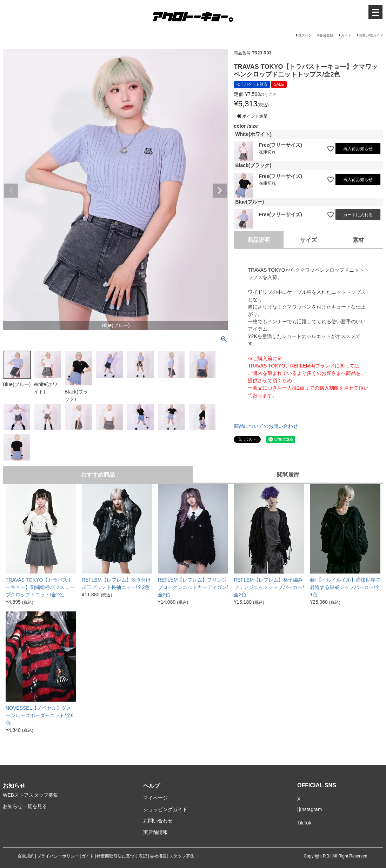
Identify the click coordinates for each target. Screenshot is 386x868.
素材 (358, 240)
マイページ (155, 798)
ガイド (88, 856)
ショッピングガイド (165, 809)
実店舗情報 (155, 832)
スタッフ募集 (182, 856)
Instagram (310, 810)
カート (346, 35)
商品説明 (259, 240)
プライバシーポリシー (58, 856)
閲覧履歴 (288, 475)
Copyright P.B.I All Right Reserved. (336, 856)
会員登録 (326, 35)
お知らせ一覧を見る (25, 806)
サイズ (308, 240)
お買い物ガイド (371, 35)
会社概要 (158, 856)
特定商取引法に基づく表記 (122, 856)
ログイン (305, 35)
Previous (11, 191)
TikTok (304, 823)
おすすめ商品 (98, 475)
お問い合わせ (158, 821)
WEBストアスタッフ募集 (31, 795)
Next (220, 191)
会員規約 (26, 856)
